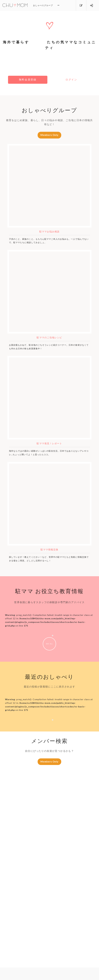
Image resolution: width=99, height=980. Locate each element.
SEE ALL (49, 644)
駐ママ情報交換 (49, 550)
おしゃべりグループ (43, 5)
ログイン (73, 80)
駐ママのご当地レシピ (49, 338)
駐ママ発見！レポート (49, 444)
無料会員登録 (26, 80)
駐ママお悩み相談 (49, 232)
